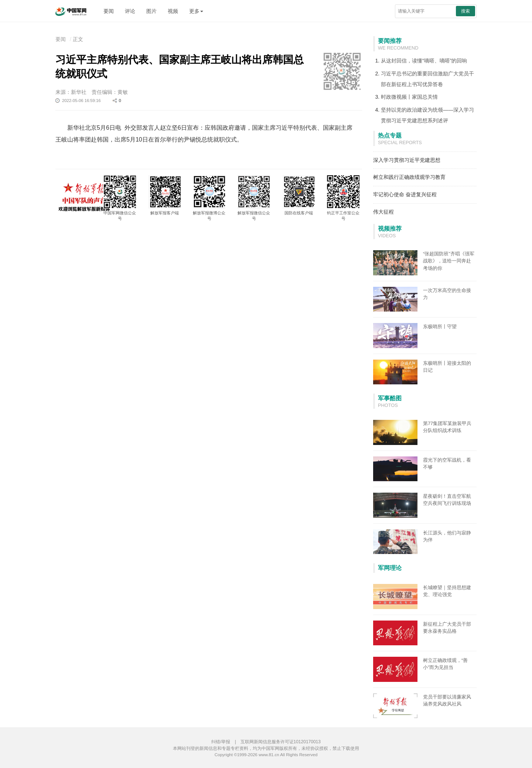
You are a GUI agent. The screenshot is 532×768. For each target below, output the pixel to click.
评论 (130, 11)
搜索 (465, 11)
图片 (151, 11)
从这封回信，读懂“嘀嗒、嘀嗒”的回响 (424, 61)
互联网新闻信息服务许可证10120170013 (281, 742)
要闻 (109, 11)
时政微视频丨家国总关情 (409, 97)
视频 (173, 11)
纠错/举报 (221, 742)
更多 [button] (196, 11)
